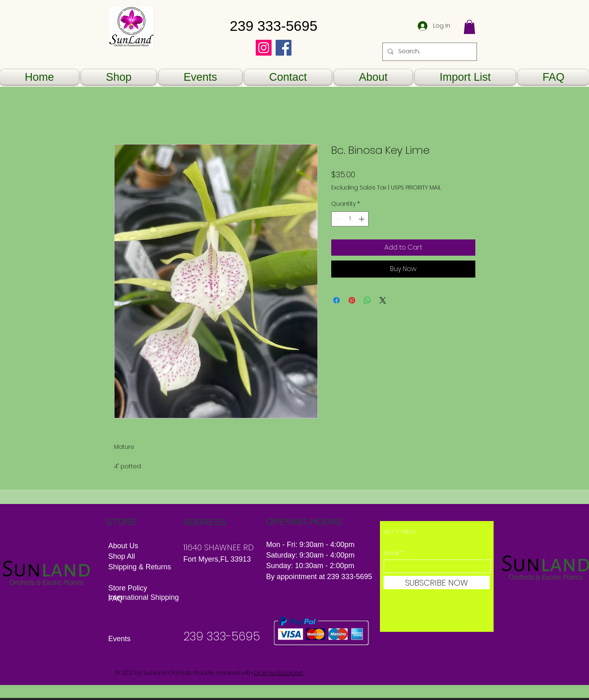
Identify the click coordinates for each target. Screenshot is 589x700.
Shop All (122, 556)
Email (391, 553)
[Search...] (429, 52)
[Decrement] (338, 219)
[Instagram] (264, 48)
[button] (469, 27)
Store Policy (128, 588)
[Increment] (362, 219)
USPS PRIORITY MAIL (416, 188)
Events (120, 639)
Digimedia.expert (279, 673)
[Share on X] (383, 300)
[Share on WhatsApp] (367, 300)
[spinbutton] (350, 219)
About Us (123, 546)
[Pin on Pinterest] (352, 300)
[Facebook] (284, 48)
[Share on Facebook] (337, 300)
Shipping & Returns (141, 567)
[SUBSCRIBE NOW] (437, 583)
